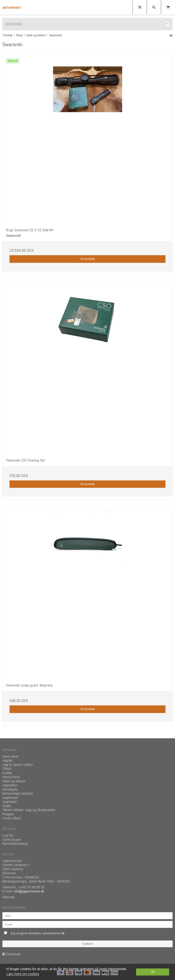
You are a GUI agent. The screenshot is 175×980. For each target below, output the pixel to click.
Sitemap (8, 897)
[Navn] (87, 915)
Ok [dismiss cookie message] (153, 972)
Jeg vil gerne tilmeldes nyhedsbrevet (49, 932)
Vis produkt (87, 259)
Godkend (88, 944)
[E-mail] (87, 924)
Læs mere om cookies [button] (23, 974)
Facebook (13, 954)
